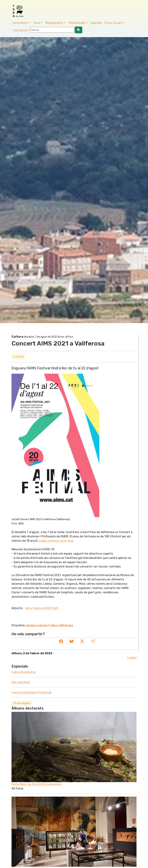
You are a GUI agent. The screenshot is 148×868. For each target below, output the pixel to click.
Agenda (96, 23)
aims (54, 625)
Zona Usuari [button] (113, 23)
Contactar (20, 30)
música (31, 625)
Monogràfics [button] (54, 23)
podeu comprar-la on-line (56, 541)
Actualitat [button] (20, 23)
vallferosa (65, 625)
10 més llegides (22, 703)
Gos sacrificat (21, 682)
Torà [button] (37, 23)
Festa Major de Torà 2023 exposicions (37, 784)
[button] (93, 641)
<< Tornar (18, 357)
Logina (132, 658)
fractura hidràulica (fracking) (31, 692)
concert (43, 625)
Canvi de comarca (24, 672)
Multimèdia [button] (77, 23)
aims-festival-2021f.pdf (42, 608)
